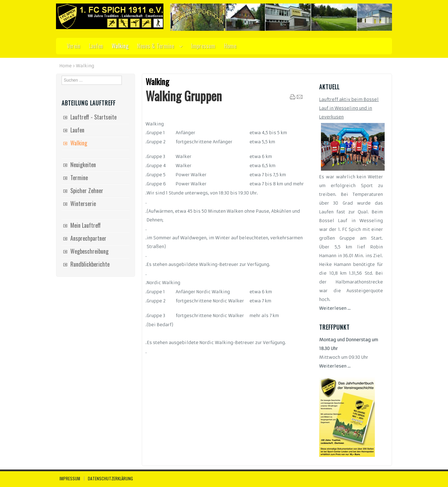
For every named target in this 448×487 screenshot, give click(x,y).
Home (66, 66)
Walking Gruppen (184, 96)
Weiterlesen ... (335, 308)
